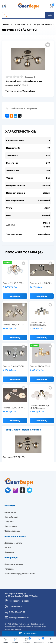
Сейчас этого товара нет (24, 108)
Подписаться (28, 633)
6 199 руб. (37, 328)
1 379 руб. (36, 287)
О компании (10, 512)
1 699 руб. (10, 328)
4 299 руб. (10, 287)
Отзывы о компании (14, 564)
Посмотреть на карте (19, 601)
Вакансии (9, 552)
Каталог (15, 641)
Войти (50, 641)
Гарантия (9, 522)
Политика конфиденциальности (20, 574)
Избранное (39, 640)
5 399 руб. (37, 412)
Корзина (27, 640)
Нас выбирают (11, 517)
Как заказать (11, 526)
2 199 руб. (10, 370)
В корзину (15, 296)
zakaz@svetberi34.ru (19, 618)
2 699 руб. (37, 370)
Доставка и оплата (13, 543)
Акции (8, 548)
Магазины (9, 569)
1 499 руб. (10, 412)
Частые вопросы (12, 531)
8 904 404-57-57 (17, 612)
